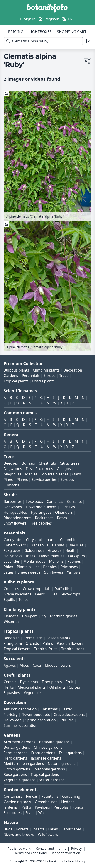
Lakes (53, 829)
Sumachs (11, 485)
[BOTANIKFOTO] (47, 8)
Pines (8, 480)
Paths (26, 807)
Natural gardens (61, 764)
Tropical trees (73, 649)
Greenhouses (46, 802)
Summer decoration (21, 725)
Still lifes (67, 720)
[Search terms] (43, 41)
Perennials (31, 376)
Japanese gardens (46, 758)
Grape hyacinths (17, 594)
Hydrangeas (41, 512)
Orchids (32, 643)
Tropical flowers (17, 649)
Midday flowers (58, 665)
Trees (64, 376)
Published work (19, 848)
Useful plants (43, 381)
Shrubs (50, 376)
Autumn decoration (20, 709)
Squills (9, 600)
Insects (38, 829)
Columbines (70, 540)
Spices (75, 687)
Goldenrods (34, 550)
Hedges (68, 802)
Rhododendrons (17, 518)
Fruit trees (44, 469)
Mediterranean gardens (24, 764)
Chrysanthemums (41, 540)
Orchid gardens (17, 769)
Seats (30, 813)
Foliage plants (58, 638)
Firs (29, 469)
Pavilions (42, 807)
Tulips (23, 600)
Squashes (12, 693)
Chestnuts (47, 463)
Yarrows (74, 572)
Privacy (76, 848)
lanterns (11, 807)
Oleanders (64, 512)
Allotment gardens (19, 742)
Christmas (49, 709)
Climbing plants (46, 370)
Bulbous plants (16, 370)
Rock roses (44, 518)
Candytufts (13, 540)
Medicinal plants (32, 687)
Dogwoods (13, 469)
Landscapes (72, 829)
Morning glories (64, 616)
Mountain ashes (55, 474)
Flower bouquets (36, 715)
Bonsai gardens (17, 747)
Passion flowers (70, 643)
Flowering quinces (41, 507)
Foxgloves (12, 550)
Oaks (77, 474)
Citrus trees (69, 463)
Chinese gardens (48, 747)
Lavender (12, 561)
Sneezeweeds (29, 572)
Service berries (44, 480)
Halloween (13, 720)
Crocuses (11, 589)
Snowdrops (71, 594)
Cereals (10, 682)
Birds (8, 829)
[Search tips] (89, 41)
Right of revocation (66, 853)
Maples (31, 474)
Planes (22, 480)
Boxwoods (34, 501)
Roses (62, 518)
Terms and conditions (31, 853)
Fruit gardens (70, 753)
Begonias (12, 638)
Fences (32, 796)
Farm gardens (16, 753)
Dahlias (58, 545)
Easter (67, 709)
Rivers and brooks (19, 835)
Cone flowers (15, 545)
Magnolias (12, 474)
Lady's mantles (52, 556)
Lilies (53, 594)
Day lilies (76, 545)
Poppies (50, 567)
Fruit (70, 682)
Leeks (40, 594)
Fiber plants (52, 682)
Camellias (55, 501)
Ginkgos (64, 469)
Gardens (11, 376)
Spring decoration (41, 720)
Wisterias (11, 621)
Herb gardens (15, 758)
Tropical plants (16, 381)
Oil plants (57, 687)
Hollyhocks (13, 556)
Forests (22, 829)
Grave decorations (69, 715)
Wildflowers (48, 835)
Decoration (73, 370)
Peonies (74, 561)
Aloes (24, 665)
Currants (74, 501)
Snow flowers (15, 523)
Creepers (30, 616)
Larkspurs (76, 556)
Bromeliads (33, 638)
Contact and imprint (51, 848)
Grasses (55, 550)
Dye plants (29, 682)
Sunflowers (54, 572)
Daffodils (62, 589)
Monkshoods (34, 561)
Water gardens (52, 780)
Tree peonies (41, 523)
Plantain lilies (28, 567)
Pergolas (61, 807)
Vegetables (33, 693)
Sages (9, 572)
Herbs (9, 687)
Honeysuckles (15, 512)
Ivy (44, 616)
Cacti (37, 665)
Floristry (11, 715)
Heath (70, 550)
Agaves (10, 665)
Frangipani (13, 643)
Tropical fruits (46, 649)
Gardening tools (17, 802)
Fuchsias (68, 507)
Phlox (8, 567)
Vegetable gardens (20, 780)
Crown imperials (37, 589)
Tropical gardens (45, 774)
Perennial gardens (49, 769)
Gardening (71, 796)
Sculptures (13, 813)
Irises (31, 556)
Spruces (67, 480)
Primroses (69, 567)
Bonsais (28, 463)
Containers (13, 796)
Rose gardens (15, 774)
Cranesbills (39, 545)
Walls (43, 813)
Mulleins (56, 561)
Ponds (78, 807)
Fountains (50, 796)
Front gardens (43, 753)
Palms (48, 643)
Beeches (11, 463)
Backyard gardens (54, 742)
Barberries (13, 501)
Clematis (11, 616)
